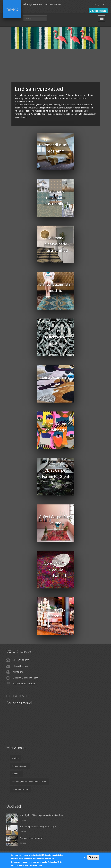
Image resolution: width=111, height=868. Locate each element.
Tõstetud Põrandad (20, 789)
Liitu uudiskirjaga (98, 11)
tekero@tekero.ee (32, 4)
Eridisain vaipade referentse (56, 613)
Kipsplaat (16, 774)
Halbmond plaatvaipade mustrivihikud (56, 244)
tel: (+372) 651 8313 (21, 660)
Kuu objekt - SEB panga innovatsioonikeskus (41, 815)
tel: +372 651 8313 (54, 4)
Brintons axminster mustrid (56, 287)
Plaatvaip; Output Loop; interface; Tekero (29, 781)
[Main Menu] (102, 18)
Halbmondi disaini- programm (56, 148)
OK (84, 857)
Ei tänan (93, 857)
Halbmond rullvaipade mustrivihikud (56, 198)
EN (103, 4)
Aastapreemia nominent (31, 838)
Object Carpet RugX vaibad (56, 520)
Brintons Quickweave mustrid (56, 337)
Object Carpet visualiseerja (56, 427)
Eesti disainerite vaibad (56, 380)
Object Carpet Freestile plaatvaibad (56, 569)
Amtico (15, 758)
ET (95, 4)
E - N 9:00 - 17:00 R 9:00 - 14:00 (26, 678)
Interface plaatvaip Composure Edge (38, 827)
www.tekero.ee (19, 672)
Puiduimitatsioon (20, 766)
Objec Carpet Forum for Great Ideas (56, 476)
